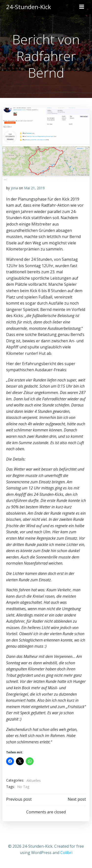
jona (14, 188)
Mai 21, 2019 (34, 188)
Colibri (66, 853)
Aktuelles (34, 780)
